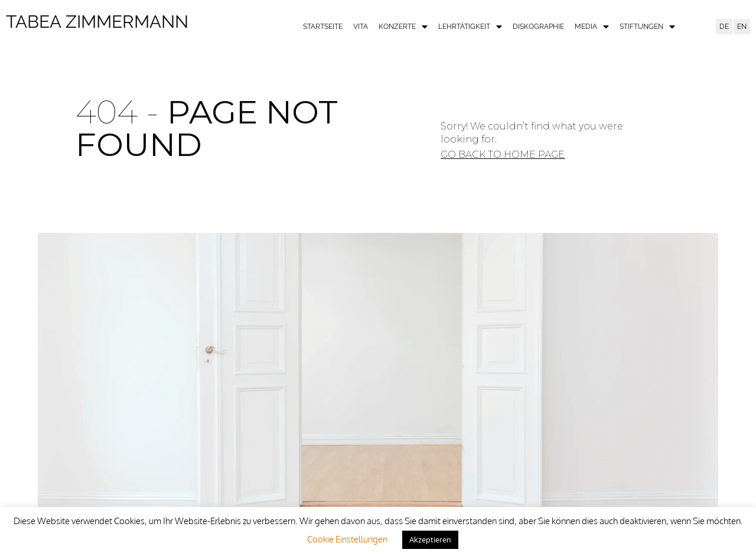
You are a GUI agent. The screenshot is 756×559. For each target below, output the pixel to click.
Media (592, 27)
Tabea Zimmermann (97, 22)
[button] (503, 155)
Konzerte (403, 27)
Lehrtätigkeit (470, 27)
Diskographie (538, 27)
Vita (361, 27)
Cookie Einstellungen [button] (347, 539)
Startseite (323, 27)
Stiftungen (647, 27)
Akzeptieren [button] (430, 539)
